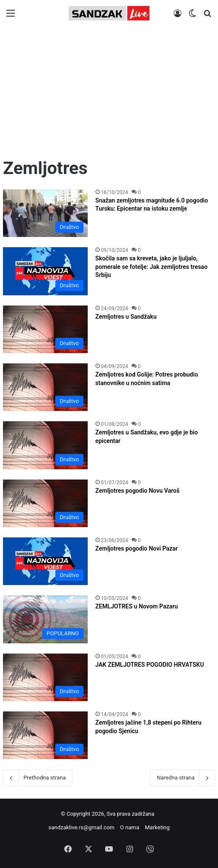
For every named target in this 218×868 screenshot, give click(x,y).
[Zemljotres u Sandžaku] (45, 329)
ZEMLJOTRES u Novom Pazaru (137, 606)
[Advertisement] (109, 92)
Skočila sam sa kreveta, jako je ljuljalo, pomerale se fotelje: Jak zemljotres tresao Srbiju (151, 267)
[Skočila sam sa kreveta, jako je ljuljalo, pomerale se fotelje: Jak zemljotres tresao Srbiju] (45, 271)
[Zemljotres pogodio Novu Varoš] (45, 503)
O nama (130, 827)
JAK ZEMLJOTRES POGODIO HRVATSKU (150, 665)
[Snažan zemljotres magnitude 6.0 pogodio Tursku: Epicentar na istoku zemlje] (45, 213)
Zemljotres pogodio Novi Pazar (137, 548)
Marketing (157, 827)
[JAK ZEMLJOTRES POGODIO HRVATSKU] (45, 677)
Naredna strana (182, 778)
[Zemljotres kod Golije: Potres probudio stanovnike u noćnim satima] (45, 387)
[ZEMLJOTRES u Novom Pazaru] (45, 619)
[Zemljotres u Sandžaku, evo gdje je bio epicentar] (45, 445)
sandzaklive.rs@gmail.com (82, 827)
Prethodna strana (38, 778)
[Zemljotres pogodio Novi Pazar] (45, 561)
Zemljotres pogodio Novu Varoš (138, 491)
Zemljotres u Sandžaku (126, 317)
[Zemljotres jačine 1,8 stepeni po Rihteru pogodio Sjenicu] (45, 735)
